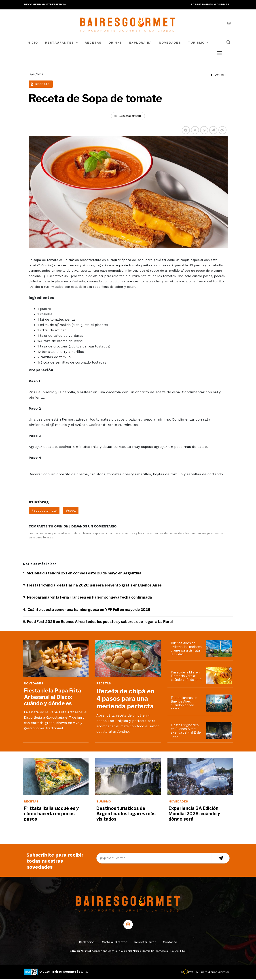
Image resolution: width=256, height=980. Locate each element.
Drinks (115, 44)
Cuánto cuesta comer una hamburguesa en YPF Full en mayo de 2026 (89, 611)
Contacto (170, 943)
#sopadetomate (44, 512)
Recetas (93, 44)
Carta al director (114, 943)
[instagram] (229, 23)
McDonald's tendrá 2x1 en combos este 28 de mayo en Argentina (84, 575)
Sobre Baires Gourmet (210, 5)
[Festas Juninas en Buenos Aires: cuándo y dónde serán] (219, 704)
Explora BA (141, 44)
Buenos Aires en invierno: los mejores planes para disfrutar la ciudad (186, 650)
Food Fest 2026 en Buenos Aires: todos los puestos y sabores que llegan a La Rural (100, 623)
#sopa (71, 512)
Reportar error (145, 943)
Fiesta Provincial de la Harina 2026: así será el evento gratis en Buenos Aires (94, 587)
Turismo (198, 44)
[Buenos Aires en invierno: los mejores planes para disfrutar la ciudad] (219, 650)
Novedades (170, 44)
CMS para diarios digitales (212, 973)
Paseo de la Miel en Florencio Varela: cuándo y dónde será (186, 677)
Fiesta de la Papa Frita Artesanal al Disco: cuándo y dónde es (53, 698)
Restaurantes (61, 44)
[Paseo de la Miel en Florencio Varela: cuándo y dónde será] (219, 677)
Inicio (32, 44)
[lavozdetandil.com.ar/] (128, 24)
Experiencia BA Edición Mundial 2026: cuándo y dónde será (194, 815)
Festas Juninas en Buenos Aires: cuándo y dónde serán (184, 704)
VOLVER (219, 76)
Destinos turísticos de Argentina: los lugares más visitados (126, 815)
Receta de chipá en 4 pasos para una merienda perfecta (125, 700)
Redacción (87, 943)
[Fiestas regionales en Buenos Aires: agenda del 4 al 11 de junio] (219, 732)
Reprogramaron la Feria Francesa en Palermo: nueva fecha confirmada (89, 599)
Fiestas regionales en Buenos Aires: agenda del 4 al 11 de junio (186, 732)
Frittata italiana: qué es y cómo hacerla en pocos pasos (51, 815)
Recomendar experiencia (45, 5)
